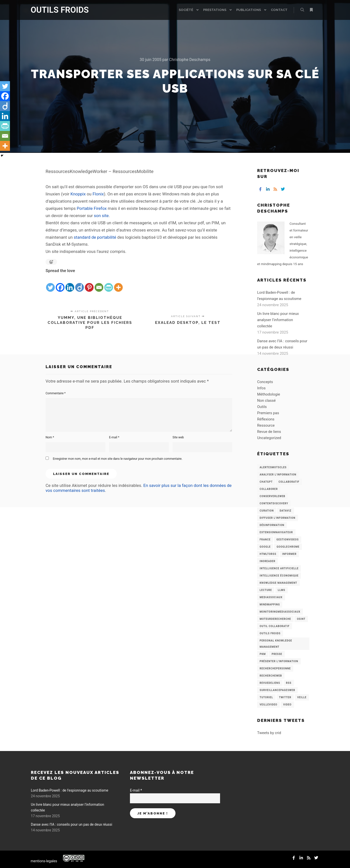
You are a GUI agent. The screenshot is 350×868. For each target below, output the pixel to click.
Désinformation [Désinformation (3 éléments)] (272, 525)
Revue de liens (269, 432)
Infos (261, 388)
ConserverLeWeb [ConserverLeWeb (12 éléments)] (272, 496)
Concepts (265, 382)
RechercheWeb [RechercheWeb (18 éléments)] (271, 676)
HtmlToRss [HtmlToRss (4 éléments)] (268, 554)
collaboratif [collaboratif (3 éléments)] (289, 482)
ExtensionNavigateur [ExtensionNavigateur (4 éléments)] (276, 532)
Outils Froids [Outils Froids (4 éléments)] (270, 633)
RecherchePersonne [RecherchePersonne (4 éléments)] (275, 668)
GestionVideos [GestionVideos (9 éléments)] (288, 540)
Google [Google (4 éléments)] (265, 547)
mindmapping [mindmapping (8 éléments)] (270, 605)
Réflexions (266, 419)
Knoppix (78, 194)
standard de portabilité (95, 237)
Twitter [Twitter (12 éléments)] (285, 697)
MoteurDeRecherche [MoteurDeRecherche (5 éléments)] (275, 619)
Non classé (266, 401)
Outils (262, 407)
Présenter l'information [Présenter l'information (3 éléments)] (279, 661)
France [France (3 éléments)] (265, 540)
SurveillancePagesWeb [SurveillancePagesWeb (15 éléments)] (277, 690)
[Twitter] (50, 284)
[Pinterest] (89, 284)
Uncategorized (269, 438)
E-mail (114, 437)
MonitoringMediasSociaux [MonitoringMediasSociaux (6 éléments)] (280, 612)
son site (101, 216)
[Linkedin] (70, 284)
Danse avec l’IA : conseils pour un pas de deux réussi (72, 824)
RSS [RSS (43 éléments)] (289, 683)
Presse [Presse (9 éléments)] (277, 654)
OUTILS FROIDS (56, 10)
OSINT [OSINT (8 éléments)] (301, 619)
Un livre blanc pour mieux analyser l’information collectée (278, 320)
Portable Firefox (92, 208)
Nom (50, 437)
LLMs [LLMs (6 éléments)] (282, 590)
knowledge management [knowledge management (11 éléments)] (278, 583)
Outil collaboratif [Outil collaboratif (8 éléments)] (275, 626)
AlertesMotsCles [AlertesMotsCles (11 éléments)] (273, 467)
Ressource (266, 425)
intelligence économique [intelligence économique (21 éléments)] (279, 576)
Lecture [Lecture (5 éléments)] (266, 590)
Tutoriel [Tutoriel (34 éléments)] (266, 697)
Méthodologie (269, 394)
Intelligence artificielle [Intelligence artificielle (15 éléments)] (279, 568)
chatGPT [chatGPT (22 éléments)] (266, 482)
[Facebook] (60, 284)
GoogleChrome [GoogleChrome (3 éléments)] (288, 547)
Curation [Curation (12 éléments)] (267, 511)
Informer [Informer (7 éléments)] (290, 554)
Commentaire (56, 393)
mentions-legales (44, 861)
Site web (178, 437)
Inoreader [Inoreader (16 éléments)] (267, 561)
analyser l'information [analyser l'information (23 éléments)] (278, 475)
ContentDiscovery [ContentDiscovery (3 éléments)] (274, 503)
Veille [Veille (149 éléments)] (302, 697)
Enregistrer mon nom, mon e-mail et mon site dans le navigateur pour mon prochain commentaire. (117, 459)
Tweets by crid (269, 733)
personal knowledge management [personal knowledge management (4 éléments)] (276, 644)
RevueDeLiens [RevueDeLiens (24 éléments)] (270, 683)
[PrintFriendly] (109, 284)
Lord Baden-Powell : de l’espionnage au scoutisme (70, 790)
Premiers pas (268, 413)
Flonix (98, 194)
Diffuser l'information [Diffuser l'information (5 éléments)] (278, 518)
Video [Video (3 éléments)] (287, 705)
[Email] (99, 284)
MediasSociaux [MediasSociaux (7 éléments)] (271, 597)
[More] (118, 284)
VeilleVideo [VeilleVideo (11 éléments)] (268, 705)
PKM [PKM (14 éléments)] (263, 654)
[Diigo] (80, 284)
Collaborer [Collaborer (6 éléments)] (269, 489)
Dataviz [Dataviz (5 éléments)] (285, 511)
